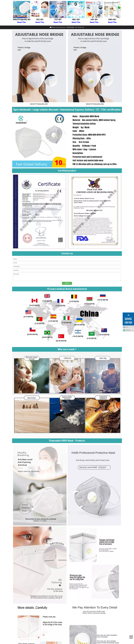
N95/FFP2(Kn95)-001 (22, 21)
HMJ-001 (76, 21)
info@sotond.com (60, 27)
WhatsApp (128, 330)
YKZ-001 (40, 21)
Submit (67, 283)
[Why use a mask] (67, 395)
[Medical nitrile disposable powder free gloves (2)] (67, 319)
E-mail (127, 327)
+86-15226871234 (79, 27)
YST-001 (58, 21)
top (131, 637)
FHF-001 (94, 21)
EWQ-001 (112, 21)
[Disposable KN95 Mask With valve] (95, 66)
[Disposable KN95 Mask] (39, 66)
